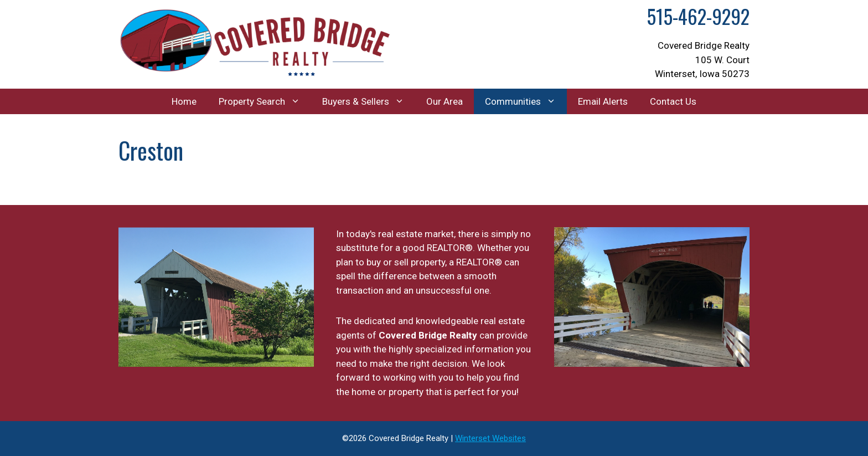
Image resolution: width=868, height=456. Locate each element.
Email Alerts (603, 101)
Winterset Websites (490, 438)
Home (184, 101)
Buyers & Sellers (369, 101)
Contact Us (673, 101)
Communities (526, 101)
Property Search (265, 101)
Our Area (445, 101)
